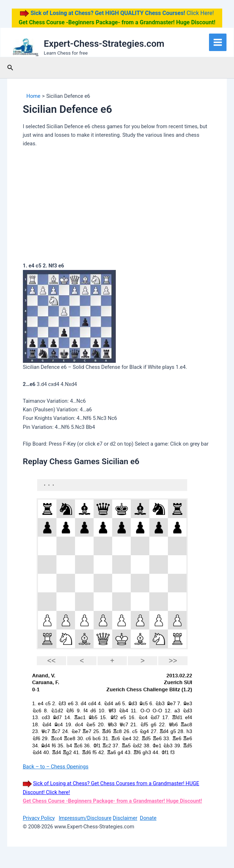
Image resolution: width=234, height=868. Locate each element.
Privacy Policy (39, 818)
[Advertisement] (117, 206)
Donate (148, 818)
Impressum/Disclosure (85, 818)
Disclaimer (125, 818)
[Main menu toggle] (218, 42)
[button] (10, 68)
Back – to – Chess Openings (56, 767)
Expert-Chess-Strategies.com (104, 44)
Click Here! (121, 13)
